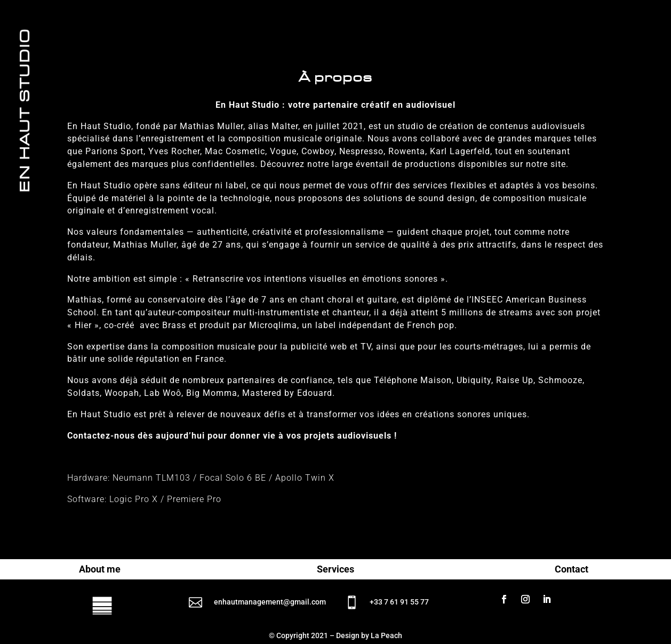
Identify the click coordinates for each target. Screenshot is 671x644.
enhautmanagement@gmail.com (270, 602)
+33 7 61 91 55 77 (399, 602)
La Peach (386, 635)
